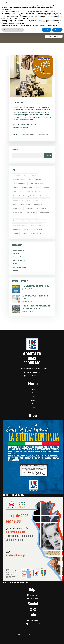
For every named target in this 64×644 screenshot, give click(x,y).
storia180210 (24, 127)
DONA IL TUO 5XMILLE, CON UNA (13, 495)
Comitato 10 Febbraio (28, 135)
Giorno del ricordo (43, 135)
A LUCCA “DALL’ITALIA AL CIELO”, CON (16, 583)
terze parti (30, 11)
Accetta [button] (57, 30)
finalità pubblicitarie (7, 17)
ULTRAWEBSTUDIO (51, 635)
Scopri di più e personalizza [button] (13, 30)
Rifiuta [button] (47, 30)
